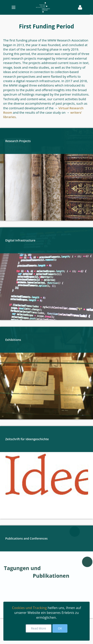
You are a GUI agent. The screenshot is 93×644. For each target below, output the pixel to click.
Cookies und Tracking (29, 608)
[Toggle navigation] (40, 7)
